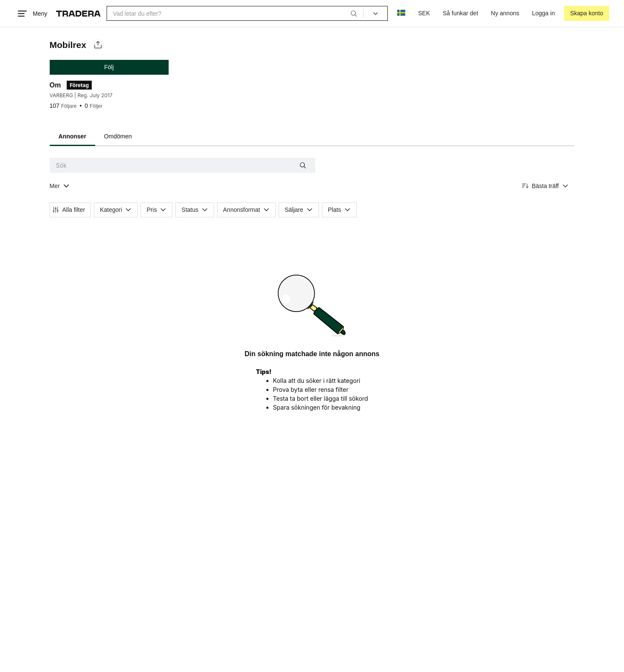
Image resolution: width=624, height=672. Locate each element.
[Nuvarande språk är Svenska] (401, 13)
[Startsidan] (78, 14)
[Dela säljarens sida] (98, 45)
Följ (109, 67)
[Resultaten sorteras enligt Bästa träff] (545, 186)
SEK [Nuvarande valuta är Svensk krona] (424, 13)
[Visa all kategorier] (60, 186)
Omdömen (118, 136)
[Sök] (354, 13)
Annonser (72, 136)
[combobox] (235, 13)
